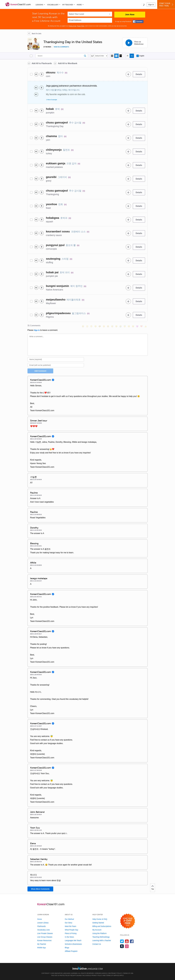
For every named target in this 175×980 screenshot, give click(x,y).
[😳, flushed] (87, 326)
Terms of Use (73, 26)
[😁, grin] (91, 326)
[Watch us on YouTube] (127, 941)
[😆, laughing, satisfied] (108, 326)
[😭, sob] (121, 326)
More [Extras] (79, 5)
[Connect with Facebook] (138, 22)
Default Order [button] (100, 56)
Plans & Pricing (71, 933)
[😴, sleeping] (129, 326)
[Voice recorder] (42, 74)
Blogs (67, 948)
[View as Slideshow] (135, 43)
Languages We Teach (73, 940)
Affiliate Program (71, 951)
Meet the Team (70, 926)
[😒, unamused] (96, 326)
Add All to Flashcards (42, 63)
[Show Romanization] (132, 56)
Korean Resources (44, 940)
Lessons (39, 5)
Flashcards (41, 926)
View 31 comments (61, 47)
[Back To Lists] (34, 33)
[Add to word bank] (128, 74)
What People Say (71, 930)
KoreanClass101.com (103, 973)
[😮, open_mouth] (133, 326)
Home (40, 919)
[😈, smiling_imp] (137, 326)
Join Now (130, 15)
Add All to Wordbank (68, 63)
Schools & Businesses (73, 944)
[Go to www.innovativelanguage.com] (88, 968)
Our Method (69, 919)
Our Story (68, 923)
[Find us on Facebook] (132, 941)
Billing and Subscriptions (102, 926)
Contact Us (97, 944)
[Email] (56, 365)
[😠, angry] (104, 326)
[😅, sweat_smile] (112, 326)
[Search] (62, 56)
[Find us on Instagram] (127, 946)
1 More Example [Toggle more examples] (52, 100)
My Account (97, 930)
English (140, 56)
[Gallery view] (121, 56)
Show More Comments (40, 889)
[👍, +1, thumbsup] (146, 326)
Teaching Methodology (101, 937)
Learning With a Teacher (102, 940)
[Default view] (116, 56)
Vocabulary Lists (44, 930)
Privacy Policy (81, 26)
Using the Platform (99, 933)
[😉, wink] (116, 326)
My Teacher (68, 5)
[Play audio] (36, 74)
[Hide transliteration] (127, 56)
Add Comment (40, 371)
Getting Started (98, 923)
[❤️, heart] (141, 326)
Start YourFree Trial (166, 5)
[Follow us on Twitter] (122, 941)
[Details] (139, 74)
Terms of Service (113, 975)
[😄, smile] (83, 326)
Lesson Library (43, 923)
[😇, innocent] (125, 326)
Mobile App (42, 948)
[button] (143, 4)
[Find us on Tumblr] (122, 946)
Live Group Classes (45, 937)
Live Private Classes (45, 933)
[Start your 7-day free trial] (128, 921)
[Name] (56, 359)
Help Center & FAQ (100, 919)
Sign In (151, 5)
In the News (69, 937)
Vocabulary (53, 5)
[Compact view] (112, 56)
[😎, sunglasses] (100, 326)
